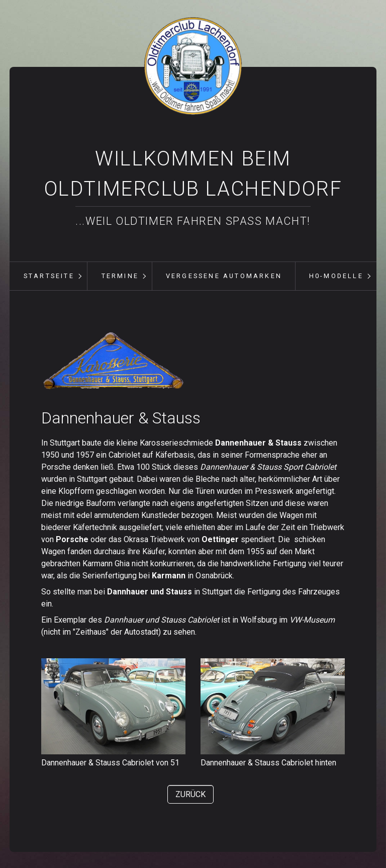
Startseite (49, 276)
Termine (120, 276)
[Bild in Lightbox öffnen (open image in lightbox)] (113, 361)
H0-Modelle (336, 276)
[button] (190, 794)
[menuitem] (49, 276)
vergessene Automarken (224, 276)
